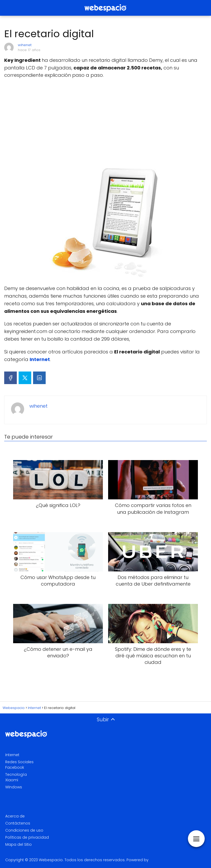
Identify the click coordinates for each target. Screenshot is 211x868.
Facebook (15, 767)
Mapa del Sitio (19, 844)
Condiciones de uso (24, 830)
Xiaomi (12, 780)
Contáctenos (18, 823)
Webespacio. (51, 860)
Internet (12, 755)
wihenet (25, 45)
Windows (14, 787)
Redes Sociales (19, 762)
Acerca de (15, 816)
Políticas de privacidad (27, 837)
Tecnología (16, 774)
